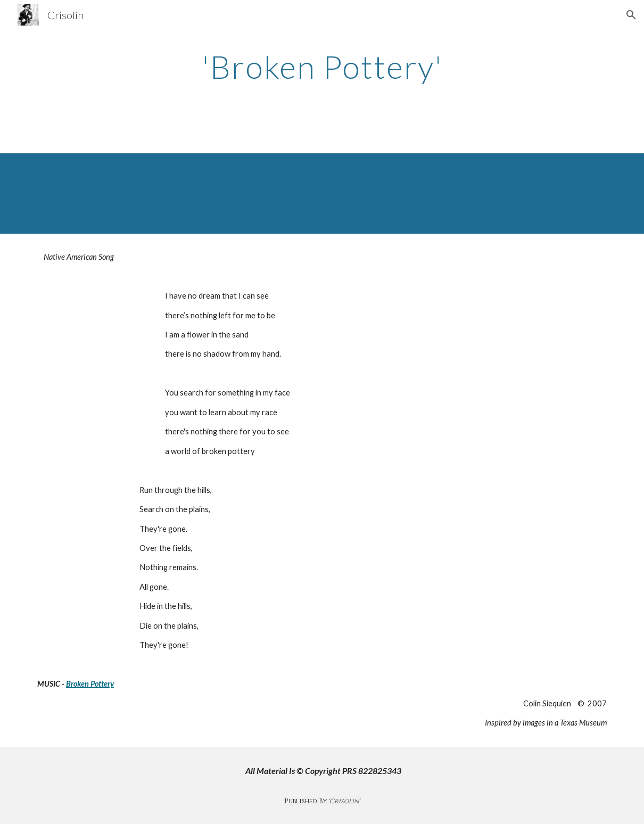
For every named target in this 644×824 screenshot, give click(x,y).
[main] (322, 67)
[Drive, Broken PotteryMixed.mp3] (322, 193)
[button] (631, 15)
